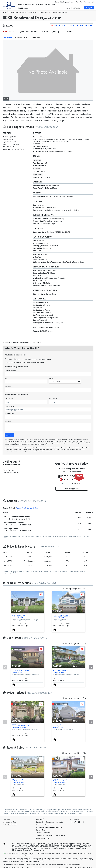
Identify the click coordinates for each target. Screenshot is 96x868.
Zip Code (8, 387)
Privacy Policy (50, 825)
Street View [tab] (35, 37)
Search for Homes (24, 5)
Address (10, 371)
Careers (87, 2)
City (7, 378)
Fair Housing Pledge (43, 838)
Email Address (10, 406)
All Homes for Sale (9, 822)
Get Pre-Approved (72, 489)
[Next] (91, 667)
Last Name (53, 399)
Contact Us (50, 822)
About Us (79, 2)
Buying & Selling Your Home (64, 2)
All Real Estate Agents (10, 825)
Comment (8, 421)
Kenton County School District (27, 508)
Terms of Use (35, 451)
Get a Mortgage (24, 8)
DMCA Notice (60, 835)
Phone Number (10, 414)
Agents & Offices (50, 5)
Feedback (40, 822)
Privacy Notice (46, 451)
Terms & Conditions (43, 833)
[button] (89, 8)
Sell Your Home (38, 5)
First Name (9, 399)
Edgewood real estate (31, 813)
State (52, 378)
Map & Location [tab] (21, 37)
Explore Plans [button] (31, 855)
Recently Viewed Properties (74, 8)
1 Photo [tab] (8, 37)
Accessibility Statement (45, 835)
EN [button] (93, 2)
